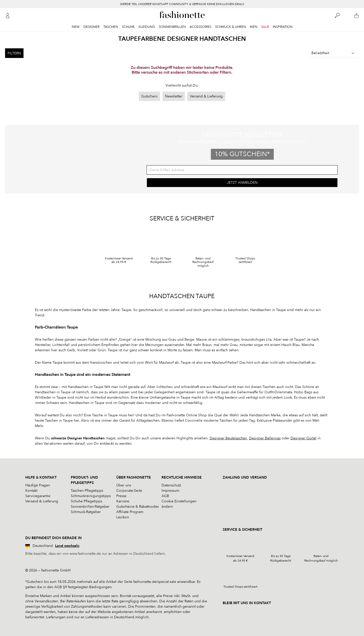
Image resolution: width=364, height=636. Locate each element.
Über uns (124, 486)
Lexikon (123, 517)
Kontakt (31, 491)
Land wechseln (67, 546)
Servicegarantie (38, 496)
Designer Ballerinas (265, 438)
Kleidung (147, 27)
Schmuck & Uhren (231, 27)
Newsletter (174, 96)
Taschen (111, 27)
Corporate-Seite (129, 491)
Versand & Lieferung (206, 96)
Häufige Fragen (38, 486)
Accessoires (200, 27)
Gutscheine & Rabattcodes (138, 507)
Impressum (170, 491)
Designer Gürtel (303, 438)
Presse (121, 496)
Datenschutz (171, 486)
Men (254, 27)
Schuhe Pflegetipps (86, 501)
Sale (265, 27)
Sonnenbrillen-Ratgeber (90, 507)
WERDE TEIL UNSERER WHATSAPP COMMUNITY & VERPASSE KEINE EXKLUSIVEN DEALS (182, 4)
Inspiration (283, 27)
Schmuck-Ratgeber (86, 512)
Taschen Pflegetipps (87, 491)
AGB (165, 496)
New (76, 27)
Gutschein (149, 96)
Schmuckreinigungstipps (91, 496)
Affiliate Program (130, 512)
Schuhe (128, 27)
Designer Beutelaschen (228, 438)
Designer (92, 27)
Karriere (123, 501)
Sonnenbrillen (172, 27)
